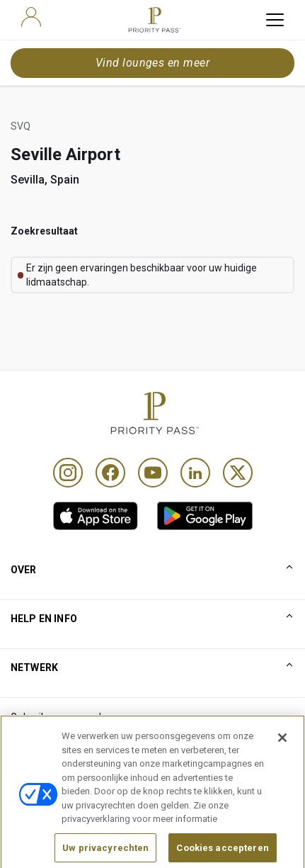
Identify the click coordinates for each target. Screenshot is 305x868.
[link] (96, 516)
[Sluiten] (282, 767)
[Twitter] (238, 473)
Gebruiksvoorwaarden (62, 717)
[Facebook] (110, 473)
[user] (31, 17)
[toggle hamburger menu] (275, 20)
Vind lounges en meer (153, 63)
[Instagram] (68, 473)
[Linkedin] (195, 473)
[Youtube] (153, 473)
